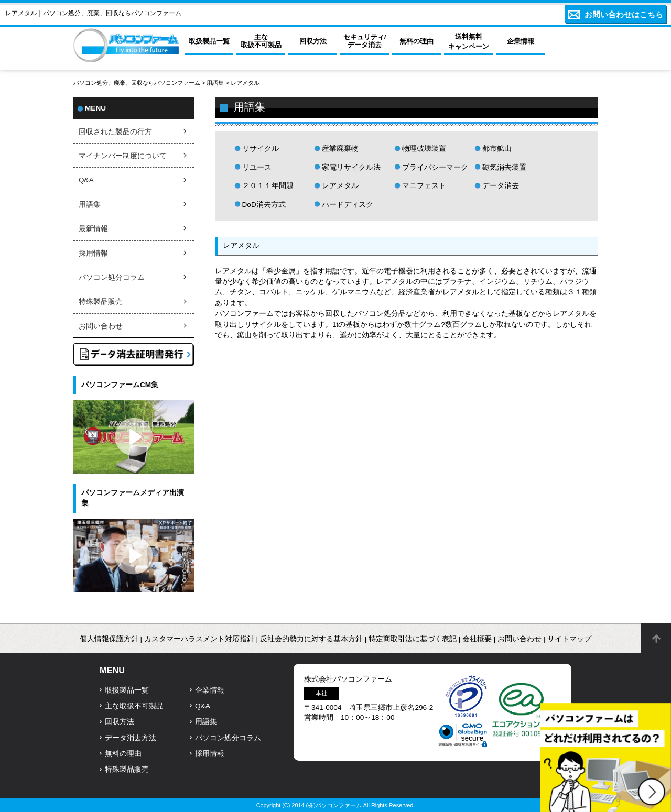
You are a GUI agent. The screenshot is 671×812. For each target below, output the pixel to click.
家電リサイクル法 (351, 167)
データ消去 (501, 186)
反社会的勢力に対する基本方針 (311, 639)
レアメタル (340, 186)
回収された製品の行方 (115, 132)
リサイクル (261, 149)
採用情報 (93, 253)
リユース (257, 167)
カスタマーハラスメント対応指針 (199, 639)
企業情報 (210, 690)
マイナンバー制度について (123, 156)
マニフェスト (424, 186)
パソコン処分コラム (112, 277)
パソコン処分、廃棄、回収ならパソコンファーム (138, 83)
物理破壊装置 (424, 149)
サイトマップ (569, 639)
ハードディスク (348, 205)
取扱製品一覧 (127, 690)
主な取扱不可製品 (134, 706)
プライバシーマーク (435, 167)
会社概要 (477, 639)
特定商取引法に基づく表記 (413, 639)
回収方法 (120, 722)
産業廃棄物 (340, 149)
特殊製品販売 (101, 301)
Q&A (86, 180)
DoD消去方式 (264, 205)
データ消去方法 (131, 738)
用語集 (215, 83)
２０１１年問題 (268, 186)
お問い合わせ (101, 326)
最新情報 (93, 229)
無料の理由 (123, 754)
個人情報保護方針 (109, 639)
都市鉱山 (497, 149)
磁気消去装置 (504, 167)
